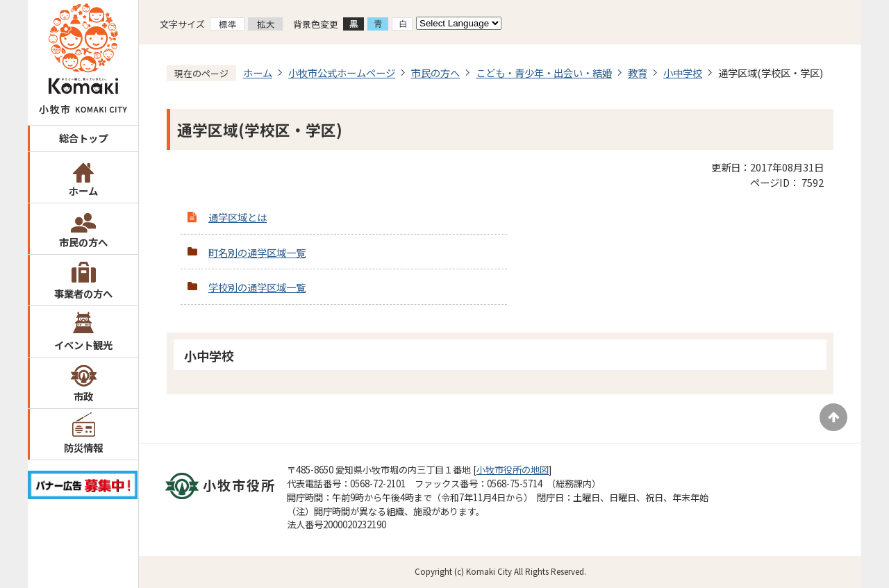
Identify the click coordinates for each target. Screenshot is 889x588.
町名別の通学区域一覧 (257, 252)
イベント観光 (83, 345)
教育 (638, 73)
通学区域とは (238, 217)
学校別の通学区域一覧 (257, 287)
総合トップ (83, 138)
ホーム (83, 191)
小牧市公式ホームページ (342, 73)
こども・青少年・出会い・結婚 (544, 73)
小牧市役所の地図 (513, 470)
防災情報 (83, 447)
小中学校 (683, 73)
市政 (83, 396)
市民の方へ (83, 242)
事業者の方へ (83, 293)
